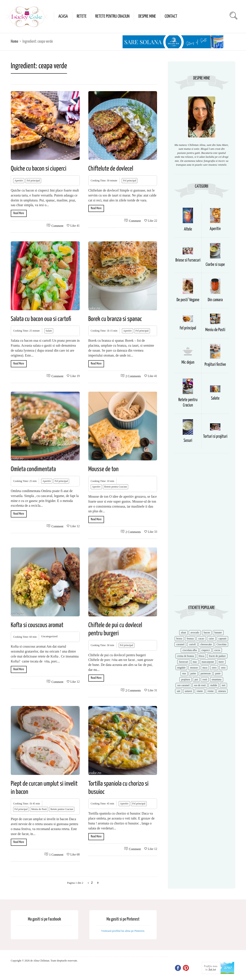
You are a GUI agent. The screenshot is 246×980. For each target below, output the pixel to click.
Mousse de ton (104, 469)
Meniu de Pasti (39, 809)
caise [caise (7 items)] (211, 639)
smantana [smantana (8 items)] (217, 679)
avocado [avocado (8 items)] (195, 633)
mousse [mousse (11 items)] (194, 668)
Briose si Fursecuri (188, 260)
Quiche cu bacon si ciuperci (39, 169)
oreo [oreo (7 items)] (214, 668)
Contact (171, 16)
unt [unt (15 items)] (178, 691)
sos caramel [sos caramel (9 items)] (183, 685)
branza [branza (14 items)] (190, 639)
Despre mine (147, 16)
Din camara (215, 300)
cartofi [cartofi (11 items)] (192, 644)
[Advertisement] (202, 527)
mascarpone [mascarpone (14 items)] (208, 662)
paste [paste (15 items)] (218, 673)
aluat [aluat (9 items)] (183, 633)
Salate (49, 331)
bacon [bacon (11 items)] (207, 633)
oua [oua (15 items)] (184, 673)
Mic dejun (188, 362)
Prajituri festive (215, 365)
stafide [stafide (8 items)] (214, 685)
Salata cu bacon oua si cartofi (41, 319)
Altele (188, 229)
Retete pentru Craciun (113, 16)
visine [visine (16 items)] (211, 691)
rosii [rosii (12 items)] (205, 679)
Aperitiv (19, 181)
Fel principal (33, 181)
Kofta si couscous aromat (37, 625)
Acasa (63, 16)
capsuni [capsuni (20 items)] (222, 639)
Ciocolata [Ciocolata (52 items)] (221, 644)
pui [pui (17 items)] (196, 679)
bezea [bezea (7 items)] (179, 639)
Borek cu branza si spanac (115, 319)
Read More (19, 213)
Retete (82, 16)
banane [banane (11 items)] (218, 633)
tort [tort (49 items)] (223, 685)
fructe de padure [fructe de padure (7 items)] (217, 656)
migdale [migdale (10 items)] (181, 668)
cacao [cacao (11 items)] (201, 639)
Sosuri (188, 441)
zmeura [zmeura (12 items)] (222, 691)
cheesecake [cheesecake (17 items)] (206, 644)
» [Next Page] (98, 883)
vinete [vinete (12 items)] (200, 691)
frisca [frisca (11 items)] (202, 656)
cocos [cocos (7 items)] (217, 650)
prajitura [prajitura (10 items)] (186, 679)
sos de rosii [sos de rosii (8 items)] (200, 685)
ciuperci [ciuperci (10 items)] (206, 650)
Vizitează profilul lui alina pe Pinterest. (123, 931)
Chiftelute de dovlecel (111, 169)
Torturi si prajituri (215, 437)
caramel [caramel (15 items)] (180, 644)
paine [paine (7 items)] (193, 673)
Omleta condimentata (33, 469)
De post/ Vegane (188, 300)
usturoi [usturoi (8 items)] (188, 691)
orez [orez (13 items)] (223, 668)
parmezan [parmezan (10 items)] (206, 673)
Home (14, 41)
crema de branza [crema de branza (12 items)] (186, 656)
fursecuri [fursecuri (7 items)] (184, 662)
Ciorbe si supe (215, 265)
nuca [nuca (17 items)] (205, 668)
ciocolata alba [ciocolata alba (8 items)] (190, 650)
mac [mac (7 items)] (195, 662)
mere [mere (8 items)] (221, 662)
